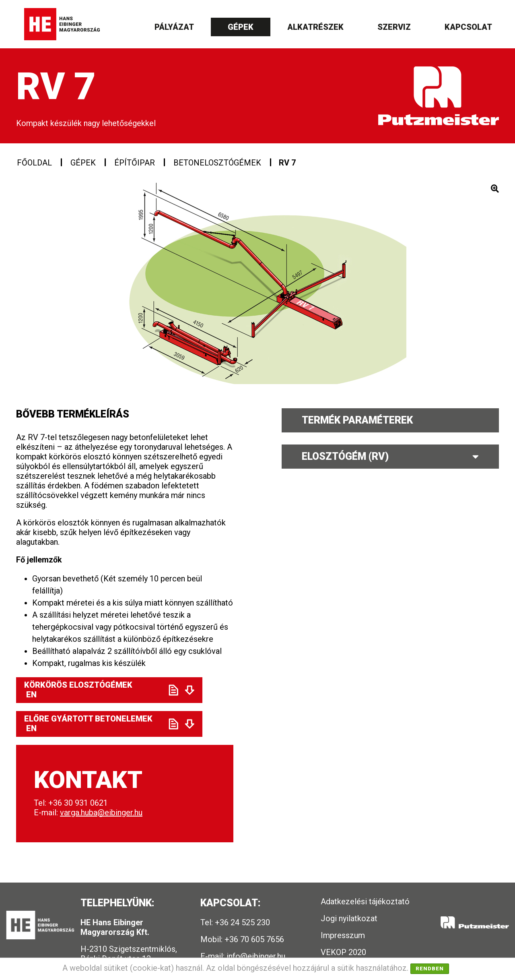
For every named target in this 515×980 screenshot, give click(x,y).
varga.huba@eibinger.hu (101, 813)
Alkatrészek (315, 27)
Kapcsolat (468, 27)
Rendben (430, 969)
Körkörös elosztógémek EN (89, 690)
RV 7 (287, 163)
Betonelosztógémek (217, 163)
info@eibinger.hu (256, 956)
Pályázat (174, 27)
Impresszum (343, 935)
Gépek (241, 27)
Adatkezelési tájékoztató (365, 901)
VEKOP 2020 (343, 952)
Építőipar (135, 163)
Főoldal (34, 163)
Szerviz (394, 27)
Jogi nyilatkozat (349, 918)
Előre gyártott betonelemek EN (89, 724)
